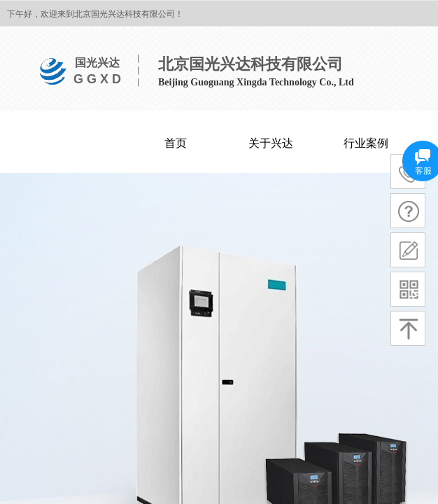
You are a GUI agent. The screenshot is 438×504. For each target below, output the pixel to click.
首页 (176, 143)
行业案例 (366, 143)
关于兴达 (271, 143)
